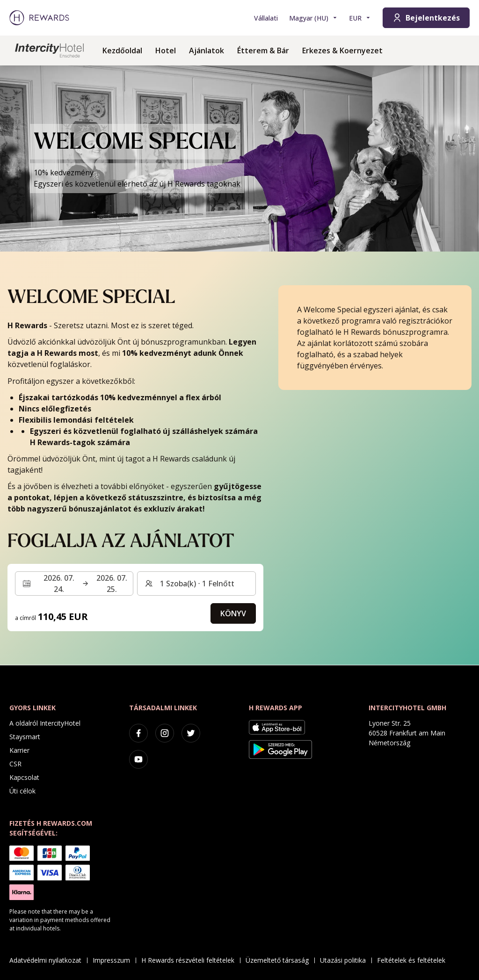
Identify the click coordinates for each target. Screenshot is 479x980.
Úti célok (22, 791)
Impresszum (114, 960)
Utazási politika (346, 960)
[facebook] (138, 733)
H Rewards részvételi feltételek (191, 960)
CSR (15, 764)
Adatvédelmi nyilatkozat (48, 960)
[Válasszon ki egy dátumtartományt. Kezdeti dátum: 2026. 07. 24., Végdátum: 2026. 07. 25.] (74, 584)
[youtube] (138, 759)
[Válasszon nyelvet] (313, 18)
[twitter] (191, 733)
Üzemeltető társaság (280, 960)
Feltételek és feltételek (414, 960)
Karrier (19, 750)
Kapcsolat (24, 777)
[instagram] (165, 733)
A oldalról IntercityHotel (45, 723)
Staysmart (25, 737)
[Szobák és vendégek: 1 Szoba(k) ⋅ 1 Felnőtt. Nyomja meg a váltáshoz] (196, 584)
